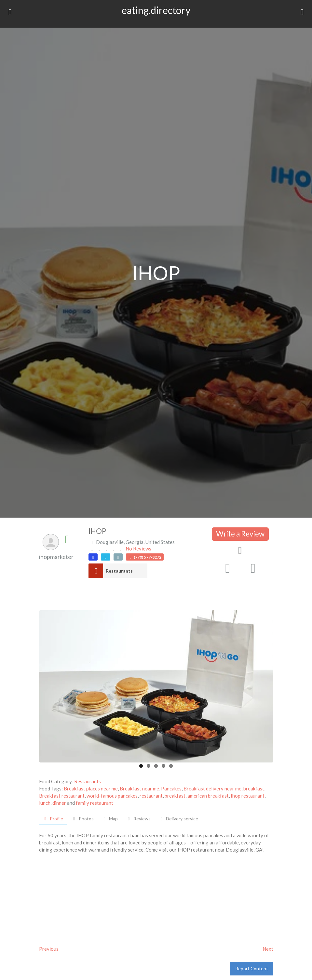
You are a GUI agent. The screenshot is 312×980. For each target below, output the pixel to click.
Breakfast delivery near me (212, 788)
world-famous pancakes (112, 796)
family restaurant (95, 803)
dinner (59, 803)
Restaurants (119, 571)
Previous (49, 949)
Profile (53, 819)
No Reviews (138, 549)
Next (268, 949)
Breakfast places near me (91, 788)
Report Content (252, 968)
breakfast (254, 788)
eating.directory (156, 10)
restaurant (151, 796)
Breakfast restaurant (62, 796)
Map (110, 819)
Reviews (138, 819)
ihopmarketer (56, 557)
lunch (45, 803)
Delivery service (179, 819)
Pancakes (171, 788)
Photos (82, 819)
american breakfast (208, 796)
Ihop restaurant (248, 796)
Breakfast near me (139, 788)
